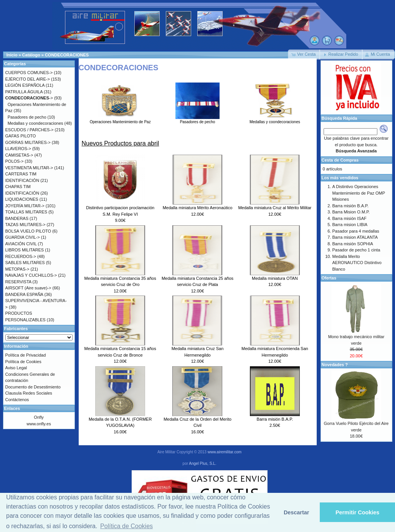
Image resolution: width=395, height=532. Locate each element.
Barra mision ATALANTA (355, 237)
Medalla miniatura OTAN (275, 278)
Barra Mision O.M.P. (351, 212)
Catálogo (31, 55)
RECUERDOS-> (21, 256)
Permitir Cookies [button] (357, 512)
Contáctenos (17, 400)
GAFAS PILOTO (21, 136)
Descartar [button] (296, 512)
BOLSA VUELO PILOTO (28, 231)
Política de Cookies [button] (126, 526)
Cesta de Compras (340, 160)
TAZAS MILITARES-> (26, 225)
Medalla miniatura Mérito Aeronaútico (198, 208)
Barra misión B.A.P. (275, 419)
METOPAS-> (17, 269)
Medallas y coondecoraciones (275, 120)
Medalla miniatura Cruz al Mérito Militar (275, 208)
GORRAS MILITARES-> (28, 142)
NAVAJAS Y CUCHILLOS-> (31, 275)
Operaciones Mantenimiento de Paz (120, 120)
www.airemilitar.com (225, 452)
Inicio (12, 55)
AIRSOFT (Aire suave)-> (28, 288)
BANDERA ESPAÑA (24, 294)
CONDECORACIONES (67, 55)
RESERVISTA (18, 282)
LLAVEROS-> (18, 149)
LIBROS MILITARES (25, 250)
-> (29, 98)
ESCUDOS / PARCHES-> (30, 130)
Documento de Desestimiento (33, 387)
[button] (304, 55)
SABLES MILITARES (25, 263)
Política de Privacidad (26, 355)
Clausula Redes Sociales (29, 393)
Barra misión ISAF (350, 218)
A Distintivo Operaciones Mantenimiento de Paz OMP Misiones (359, 193)
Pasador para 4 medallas (356, 231)
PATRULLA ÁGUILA (24, 92)
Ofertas (329, 278)
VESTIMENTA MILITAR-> (29, 168)
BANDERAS (17, 218)
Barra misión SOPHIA (353, 244)
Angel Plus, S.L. (202, 463)
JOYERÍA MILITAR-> (25, 206)
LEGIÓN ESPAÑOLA (25, 85)
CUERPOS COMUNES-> (29, 73)
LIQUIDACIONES (22, 199)
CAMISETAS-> (19, 155)
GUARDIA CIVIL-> (23, 237)
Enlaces (12, 408)
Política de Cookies (23, 362)
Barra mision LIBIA (350, 225)
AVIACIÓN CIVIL (21, 244)
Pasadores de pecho (197, 120)
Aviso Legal (16, 368)
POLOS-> (15, 161)
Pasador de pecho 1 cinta (356, 250)
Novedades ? (335, 365)
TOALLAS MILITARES (26, 212)
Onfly (39, 417)
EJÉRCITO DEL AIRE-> (28, 79)
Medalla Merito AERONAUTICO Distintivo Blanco (357, 263)
